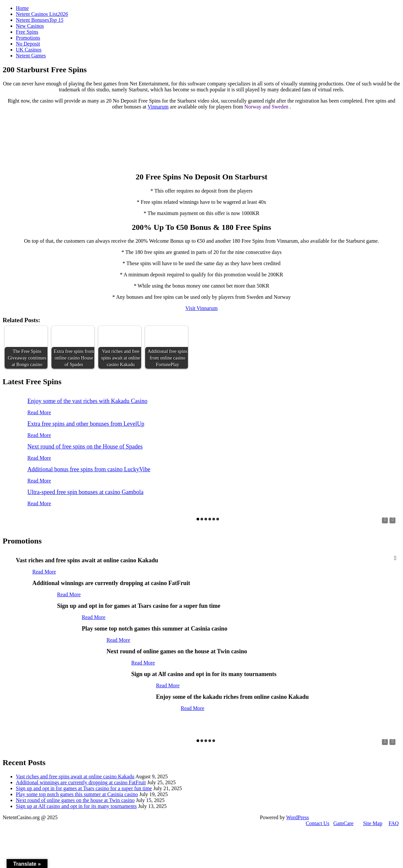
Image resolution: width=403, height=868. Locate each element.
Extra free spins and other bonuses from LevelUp (86, 424)
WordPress (298, 817)
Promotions (28, 38)
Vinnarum (158, 107)
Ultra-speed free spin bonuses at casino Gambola (85, 492)
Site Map (373, 823)
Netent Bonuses (40, 20)
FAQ (394, 823)
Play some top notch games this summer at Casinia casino (77, 794)
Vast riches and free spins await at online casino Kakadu (75, 776)
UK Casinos (29, 50)
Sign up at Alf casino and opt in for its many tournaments (76, 806)
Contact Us (318, 823)
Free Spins (27, 32)
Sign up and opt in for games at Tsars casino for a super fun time (84, 788)
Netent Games (31, 56)
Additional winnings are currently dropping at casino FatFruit (81, 782)
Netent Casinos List (42, 14)
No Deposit (28, 44)
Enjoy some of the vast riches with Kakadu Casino (87, 401)
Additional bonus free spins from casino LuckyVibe (89, 469)
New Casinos (30, 26)
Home (22, 8)
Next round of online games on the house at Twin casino (75, 800)
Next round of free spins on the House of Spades (85, 447)
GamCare (343, 823)
